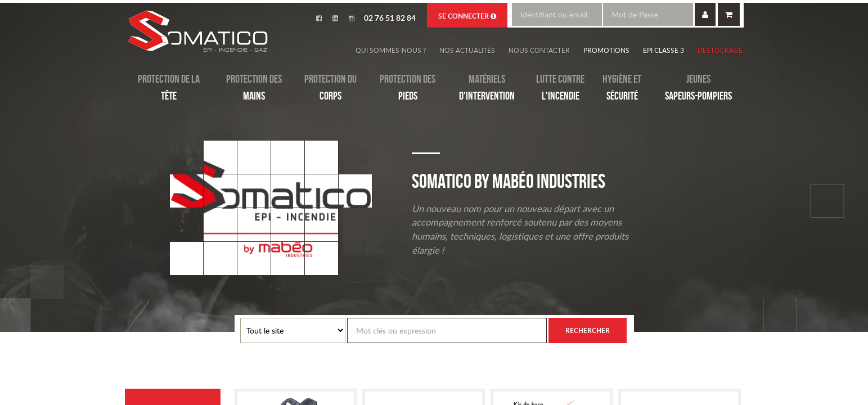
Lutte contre (560, 88)
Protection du (330, 88)
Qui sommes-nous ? (391, 50)
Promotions (606, 50)
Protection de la (169, 88)
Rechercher (588, 330)
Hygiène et (622, 88)
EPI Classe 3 (664, 50)
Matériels (487, 88)
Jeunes (698, 88)
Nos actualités (467, 50)
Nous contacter (539, 50)
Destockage (720, 50)
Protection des (254, 88)
